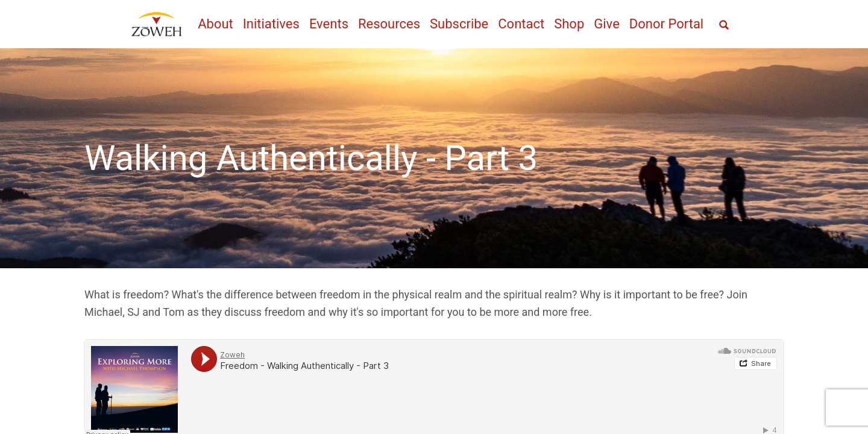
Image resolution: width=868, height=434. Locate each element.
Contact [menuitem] (521, 24)
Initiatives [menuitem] (271, 24)
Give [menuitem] (607, 24)
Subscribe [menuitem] (459, 24)
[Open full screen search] (724, 25)
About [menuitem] (215, 24)
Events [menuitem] (329, 24)
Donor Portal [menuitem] (666, 24)
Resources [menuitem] (389, 24)
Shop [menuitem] (569, 24)
